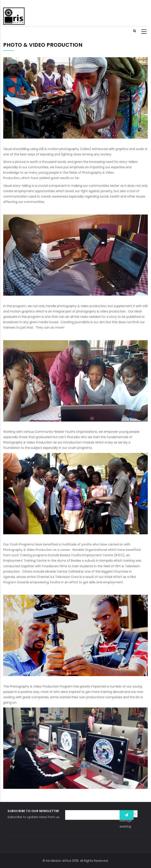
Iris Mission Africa (59, 861)
